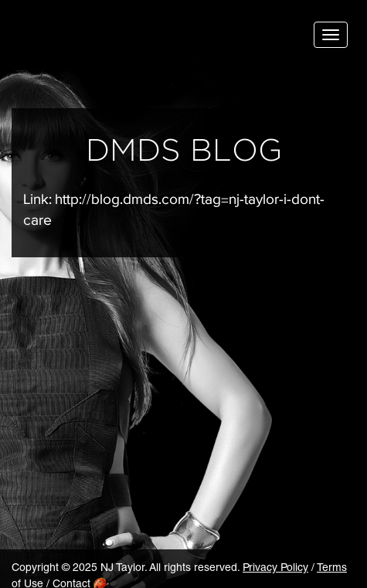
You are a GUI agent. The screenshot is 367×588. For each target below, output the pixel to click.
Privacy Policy (275, 569)
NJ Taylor (89, 38)
